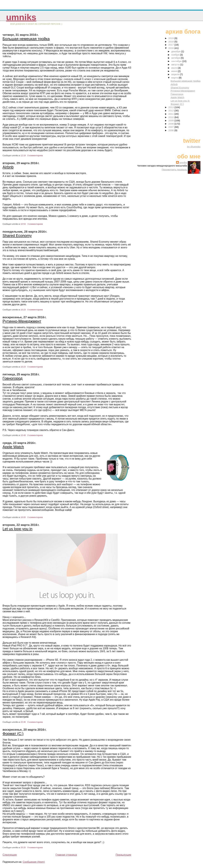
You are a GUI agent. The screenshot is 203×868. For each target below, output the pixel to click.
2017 (171, 45)
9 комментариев (35, 848)
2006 (171, 130)
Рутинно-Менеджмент (22, 321)
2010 (171, 117)
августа (176, 64)
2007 (171, 127)
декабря (176, 51)
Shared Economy (17, 236)
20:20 (23, 848)
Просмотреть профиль (174, 170)
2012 (171, 111)
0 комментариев (35, 155)
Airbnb (8, 167)
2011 (171, 114)
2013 (171, 107)
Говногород (13, 378)
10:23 (23, 310)
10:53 (23, 224)
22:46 (23, 722)
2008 (171, 124)
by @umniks (194, 147)
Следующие (10, 855)
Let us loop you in (17, 529)
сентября (177, 61)
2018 (171, 42)
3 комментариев (35, 224)
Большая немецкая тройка (26, 39)
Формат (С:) (13, 734)
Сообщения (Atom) (34, 862)
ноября (176, 55)
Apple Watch (13, 447)
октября (176, 58)
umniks (21, 17)
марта (175, 78)
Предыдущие (123, 855)
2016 (171, 48)
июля (175, 68)
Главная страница (66, 855)
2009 (171, 121)
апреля (176, 74)
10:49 (23, 435)
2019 (171, 38)
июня (175, 71)
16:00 (23, 517)
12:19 (23, 155)
